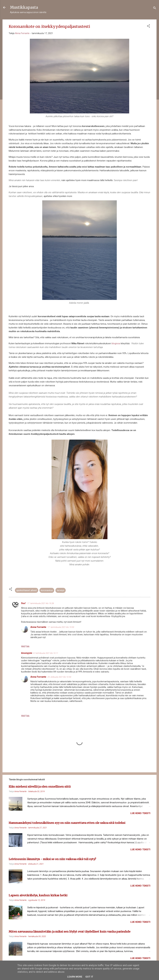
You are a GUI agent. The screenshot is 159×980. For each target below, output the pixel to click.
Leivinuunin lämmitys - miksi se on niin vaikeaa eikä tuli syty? (52, 859)
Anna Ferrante (38, 627)
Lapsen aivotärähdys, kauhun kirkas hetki (38, 895)
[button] (148, 27)
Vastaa (25, 646)
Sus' (24, 603)
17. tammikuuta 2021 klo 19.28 (40, 603)
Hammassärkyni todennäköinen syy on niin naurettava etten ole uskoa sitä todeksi (67, 823)
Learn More (75, 977)
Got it (89, 977)
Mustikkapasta (24, 7)
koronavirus (47, 590)
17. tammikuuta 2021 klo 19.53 (61, 627)
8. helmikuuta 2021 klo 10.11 (46, 653)
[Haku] (155, 8)
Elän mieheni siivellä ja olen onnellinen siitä (40, 787)
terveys (61, 590)
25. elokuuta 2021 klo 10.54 (59, 677)
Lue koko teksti (140, 813)
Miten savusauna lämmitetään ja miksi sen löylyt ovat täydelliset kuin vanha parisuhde (70, 932)
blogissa (116, 343)
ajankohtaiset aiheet (27, 590)
